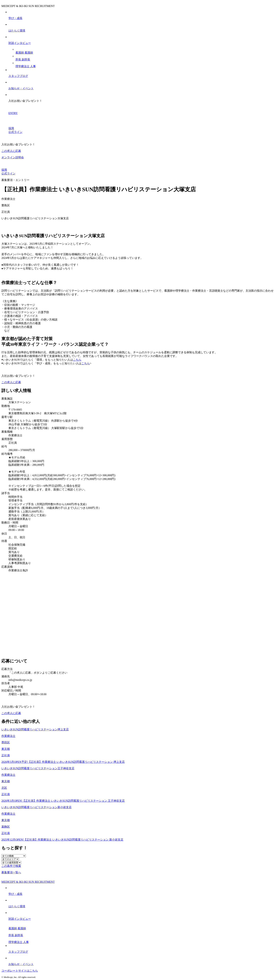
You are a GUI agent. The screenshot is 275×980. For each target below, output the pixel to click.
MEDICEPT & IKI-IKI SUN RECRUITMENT (28, 882)
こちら (77, 360)
